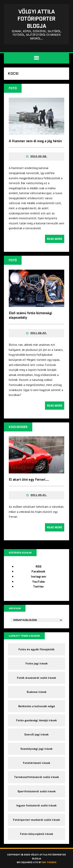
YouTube (38, 582)
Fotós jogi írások (37, 663)
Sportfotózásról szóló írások (37, 791)
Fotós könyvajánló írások (37, 834)
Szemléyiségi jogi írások (36, 749)
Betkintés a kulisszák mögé (37, 706)
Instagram (39, 576)
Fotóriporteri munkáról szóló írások (36, 820)
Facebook (38, 571)
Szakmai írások (37, 692)
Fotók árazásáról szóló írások (36, 678)
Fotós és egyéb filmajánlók (36, 649)
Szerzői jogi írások (36, 734)
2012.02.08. (39, 156)
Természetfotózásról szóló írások (36, 777)
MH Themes (49, 862)
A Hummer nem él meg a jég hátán (35, 141)
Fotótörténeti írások (37, 763)
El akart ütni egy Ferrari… (29, 479)
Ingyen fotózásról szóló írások (36, 805)
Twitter (39, 586)
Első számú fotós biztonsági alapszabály (30, 315)
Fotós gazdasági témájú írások (36, 720)
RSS (39, 566)
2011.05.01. (39, 495)
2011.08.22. (39, 333)
